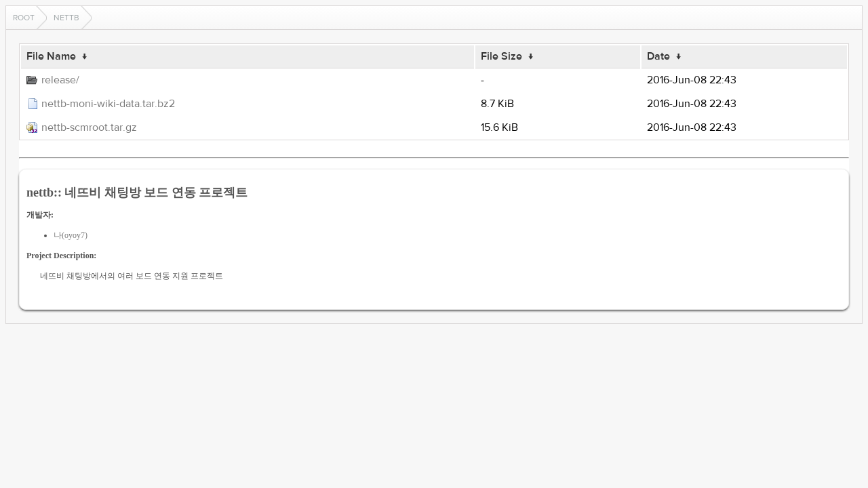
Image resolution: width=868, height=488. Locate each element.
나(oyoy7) (71, 235)
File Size (501, 56)
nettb (66, 18)
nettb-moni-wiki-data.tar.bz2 (108, 104)
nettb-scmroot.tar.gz (89, 127)
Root (24, 18)
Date (658, 56)
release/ (60, 80)
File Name (51, 56)
